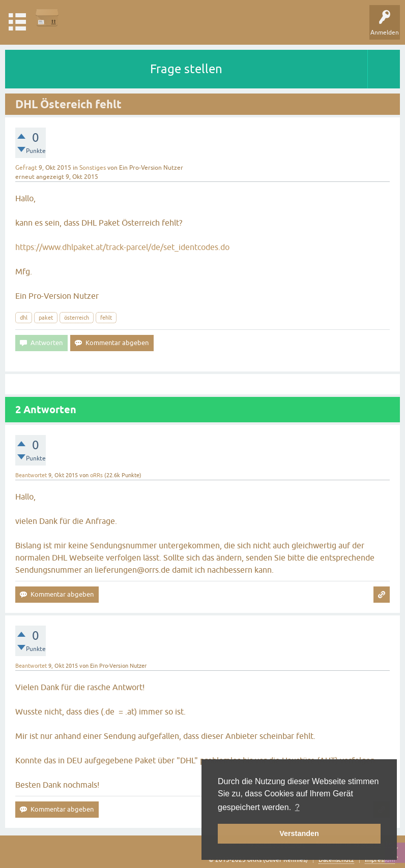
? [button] (297, 807)
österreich (77, 318)
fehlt (106, 318)
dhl (24, 318)
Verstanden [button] (299, 833)
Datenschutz (336, 860)
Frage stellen (186, 69)
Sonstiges (93, 168)
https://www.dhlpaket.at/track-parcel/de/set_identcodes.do (122, 247)
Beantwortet (31, 475)
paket (46, 318)
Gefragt (26, 168)
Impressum (380, 860)
